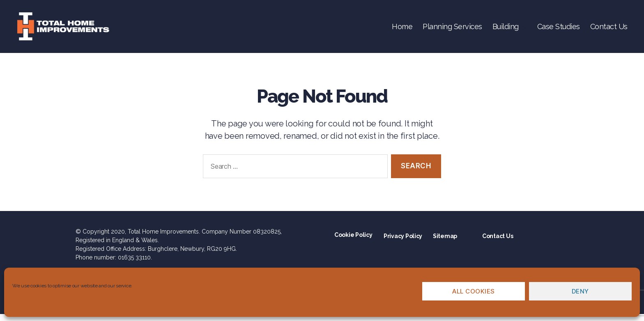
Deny (580, 291)
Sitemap (445, 243)
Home (402, 30)
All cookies (474, 291)
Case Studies (559, 30)
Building (506, 30)
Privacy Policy (403, 243)
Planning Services (452, 30)
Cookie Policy (353, 242)
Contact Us (609, 30)
